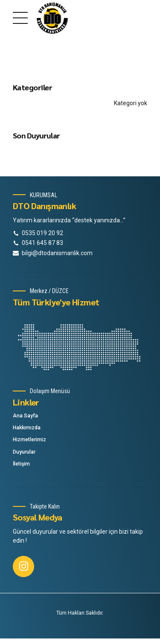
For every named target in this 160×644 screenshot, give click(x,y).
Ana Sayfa (25, 416)
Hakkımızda (27, 428)
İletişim (21, 464)
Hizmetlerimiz (29, 440)
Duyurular (24, 452)
